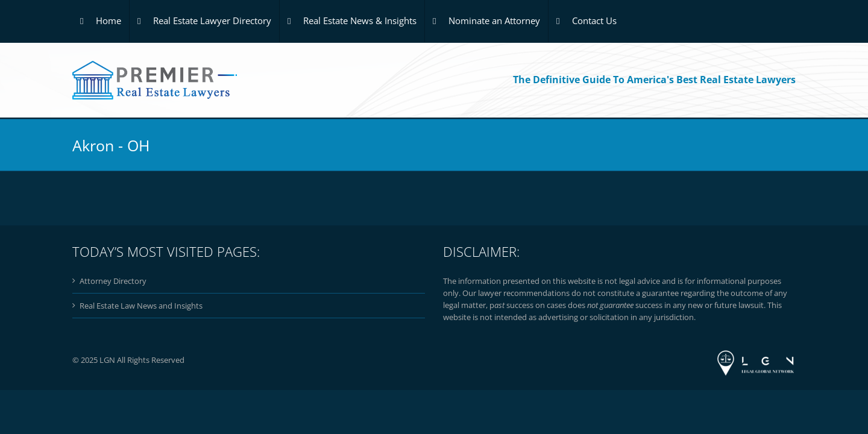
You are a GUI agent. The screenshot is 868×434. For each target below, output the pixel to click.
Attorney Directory (113, 281)
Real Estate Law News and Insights (141, 306)
